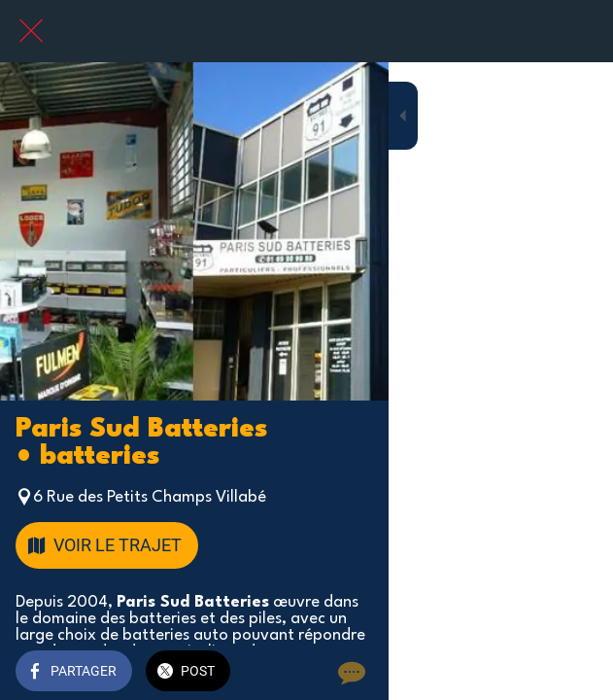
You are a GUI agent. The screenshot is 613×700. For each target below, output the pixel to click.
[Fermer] (31, 31)
